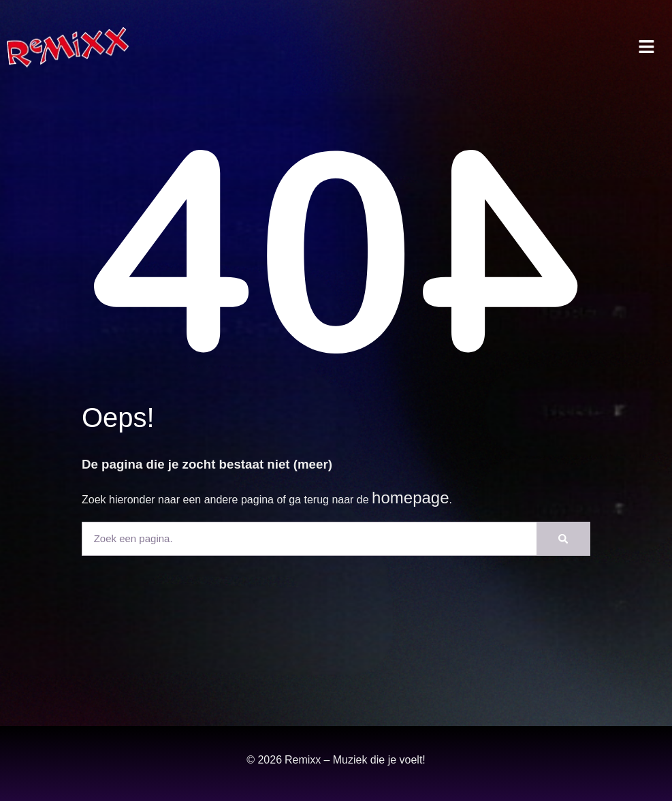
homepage (410, 498)
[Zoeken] (563, 539)
